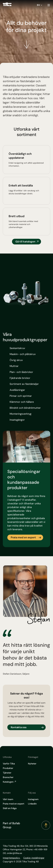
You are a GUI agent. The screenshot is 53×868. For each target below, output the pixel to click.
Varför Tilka (9, 764)
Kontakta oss (19, 727)
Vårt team (8, 799)
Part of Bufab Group (11, 825)
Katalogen (10, 782)
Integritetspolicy (12, 858)
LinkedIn (32, 804)
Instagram (33, 799)
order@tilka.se (14, 853)
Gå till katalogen (25, 242)
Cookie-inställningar (34, 858)
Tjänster (7, 773)
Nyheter (32, 764)
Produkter (8, 768)
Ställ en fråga (10, 808)
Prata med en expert (23, 537)
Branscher (8, 777)
